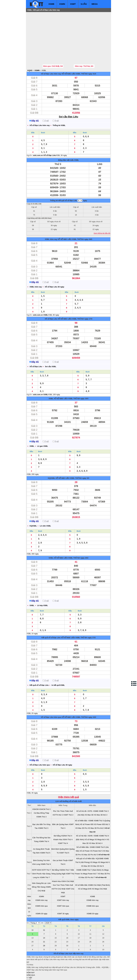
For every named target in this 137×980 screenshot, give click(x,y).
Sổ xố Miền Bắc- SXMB (86, 831)
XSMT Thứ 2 (68, 799)
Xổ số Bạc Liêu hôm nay (51, 58)
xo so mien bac (37, 974)
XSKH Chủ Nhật (68, 865)
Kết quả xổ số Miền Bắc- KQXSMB (90, 842)
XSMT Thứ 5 (64, 837)
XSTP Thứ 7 (46, 854)
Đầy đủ (34, 105)
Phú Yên (56, 795)
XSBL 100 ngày (54, 378)
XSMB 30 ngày (93, 898)
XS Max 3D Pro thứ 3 (96, 812)
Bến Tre (43, 808)
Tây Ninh (36, 837)
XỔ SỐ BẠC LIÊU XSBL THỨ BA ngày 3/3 (72, 462)
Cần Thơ (36, 822)
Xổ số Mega (89, 823)
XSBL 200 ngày (33, 458)
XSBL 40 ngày (32, 777)
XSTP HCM (36, 854)
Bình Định (55, 833)
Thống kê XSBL (59, 109)
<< (28, 907)
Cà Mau (37, 797)
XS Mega (94, 846)
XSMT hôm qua (63, 890)
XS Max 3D (89, 799)
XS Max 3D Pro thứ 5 (90, 839)
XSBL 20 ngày (32, 697)
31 (44, 914)
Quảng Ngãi (61, 858)
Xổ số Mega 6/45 (85, 873)
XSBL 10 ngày (32, 617)
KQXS (30, 54)
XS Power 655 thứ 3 (102, 808)
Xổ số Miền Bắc (81, 869)
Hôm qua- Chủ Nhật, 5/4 (53, 50)
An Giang (37, 833)
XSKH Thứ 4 (68, 823)
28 (44, 930)
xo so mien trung (64, 974)
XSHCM (36, 793)
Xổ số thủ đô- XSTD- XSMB (87, 795)
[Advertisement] (47, 30)
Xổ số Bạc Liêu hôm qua (51, 701)
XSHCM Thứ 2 (45, 793)
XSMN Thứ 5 (45, 837)
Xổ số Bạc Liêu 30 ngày (55, 271)
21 (44, 926)
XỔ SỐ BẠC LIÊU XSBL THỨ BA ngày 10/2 (79, 701)
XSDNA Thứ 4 (67, 820)
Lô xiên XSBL (45, 510)
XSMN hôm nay (41, 884)
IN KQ (29, 969)
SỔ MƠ (30, 967)
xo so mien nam (50, 974)
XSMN (62, 4)
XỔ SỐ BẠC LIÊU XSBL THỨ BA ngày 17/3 (75, 303)
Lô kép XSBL (43, 589)
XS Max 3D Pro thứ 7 (87, 861)
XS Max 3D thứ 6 (97, 850)
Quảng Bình (64, 833)
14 (44, 922)
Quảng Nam (64, 808)
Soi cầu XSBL (51, 350)
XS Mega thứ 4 (100, 823)
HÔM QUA (31, 959)
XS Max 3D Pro (81, 812)
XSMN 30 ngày (41, 898)
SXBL (51, 542)
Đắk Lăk (55, 808)
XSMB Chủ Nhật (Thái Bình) (99, 869)
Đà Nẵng (57, 820)
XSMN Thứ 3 (43, 812)
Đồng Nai (43, 822)
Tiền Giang (41, 871)
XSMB (51, 4)
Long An (36, 861)
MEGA (95, 4)
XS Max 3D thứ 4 (96, 827)
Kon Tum (56, 869)
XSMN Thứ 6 (46, 848)
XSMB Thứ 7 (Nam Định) (91, 854)
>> (42, 907)
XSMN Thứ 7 (45, 861)
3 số (56, 105)
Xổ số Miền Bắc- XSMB (84, 805)
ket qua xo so (76, 974)
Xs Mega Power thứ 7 (89, 858)
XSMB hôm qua (93, 890)
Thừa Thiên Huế (67, 795)
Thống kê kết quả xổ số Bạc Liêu (64, 184)
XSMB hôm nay (92, 884)
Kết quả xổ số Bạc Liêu (51, 622)
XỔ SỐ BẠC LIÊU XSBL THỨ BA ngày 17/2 (78, 622)
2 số (46, 105)
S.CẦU (84, 4)
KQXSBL (52, 462)
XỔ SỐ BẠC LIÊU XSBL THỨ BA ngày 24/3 (75, 223)
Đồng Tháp (45, 797)
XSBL (44, 54)
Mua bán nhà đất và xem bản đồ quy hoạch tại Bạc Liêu (48, 979)
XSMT (73, 4)
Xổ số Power (85, 835)
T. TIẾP (29, 962)
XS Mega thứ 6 (104, 846)
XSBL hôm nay (51, 223)
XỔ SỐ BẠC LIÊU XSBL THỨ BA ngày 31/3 (79, 58)
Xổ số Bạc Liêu (51, 303)
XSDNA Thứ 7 (65, 854)
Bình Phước (37, 858)
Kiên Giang (36, 867)
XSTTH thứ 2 (58, 799)
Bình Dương (38, 844)
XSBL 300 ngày (33, 538)
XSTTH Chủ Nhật (58, 873)
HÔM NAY (31, 956)
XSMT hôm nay (63, 884)
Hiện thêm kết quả (69, 781)
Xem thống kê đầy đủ (102, 217)
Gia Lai (56, 844)
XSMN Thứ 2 (41, 801)
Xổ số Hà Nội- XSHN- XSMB (87, 820)
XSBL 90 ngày (54, 299)
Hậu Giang (46, 858)
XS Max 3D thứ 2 (101, 799)
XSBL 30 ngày (61, 139)
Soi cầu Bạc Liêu (68, 101)
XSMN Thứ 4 (44, 825)
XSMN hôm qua (41, 890)
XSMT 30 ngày (63, 898)
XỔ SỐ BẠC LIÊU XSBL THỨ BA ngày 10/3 (71, 382)
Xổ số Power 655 (87, 808)
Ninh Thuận (63, 844)
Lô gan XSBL (43, 430)
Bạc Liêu (36, 808)
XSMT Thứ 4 (63, 827)
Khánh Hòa (58, 823)
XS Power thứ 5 (96, 835)
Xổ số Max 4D (104, 839)
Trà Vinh (46, 844)
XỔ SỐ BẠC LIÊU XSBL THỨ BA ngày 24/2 (71, 542)
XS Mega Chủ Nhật (99, 873)
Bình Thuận (45, 833)
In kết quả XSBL (58, 669)
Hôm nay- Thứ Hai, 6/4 (84, 50)
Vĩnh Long (36, 848)
